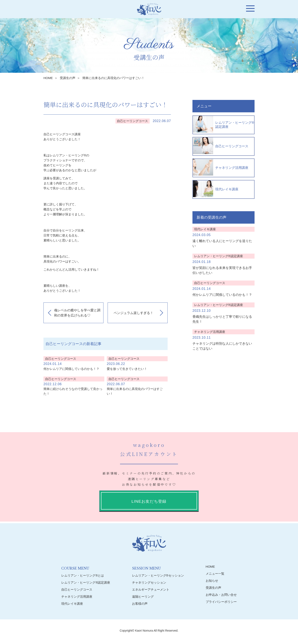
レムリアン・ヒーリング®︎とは (83, 575)
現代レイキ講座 (216, 189)
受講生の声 (68, 78)
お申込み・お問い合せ (221, 595)
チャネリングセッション (149, 582)
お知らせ (212, 581)
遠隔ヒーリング (143, 597)
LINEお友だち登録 (149, 501)
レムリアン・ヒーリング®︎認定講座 (223, 124)
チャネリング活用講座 (221, 167)
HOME (48, 78)
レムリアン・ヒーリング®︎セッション (158, 575)
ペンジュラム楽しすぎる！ (133, 313)
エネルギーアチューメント (151, 589)
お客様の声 (140, 604)
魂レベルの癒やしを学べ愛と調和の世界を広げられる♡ (77, 313)
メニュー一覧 (215, 574)
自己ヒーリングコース (221, 146)
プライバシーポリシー (221, 602)
